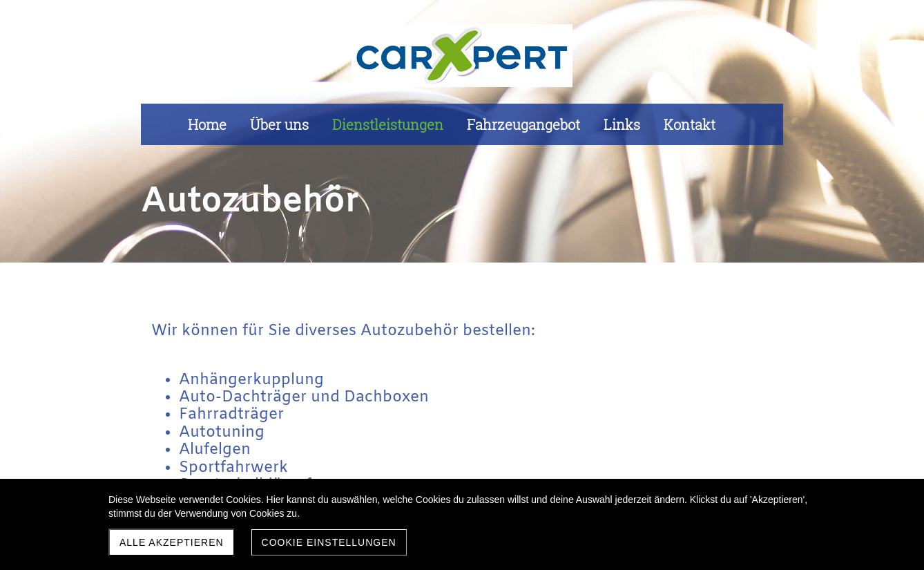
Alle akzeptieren (172, 542)
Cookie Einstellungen (329, 542)
